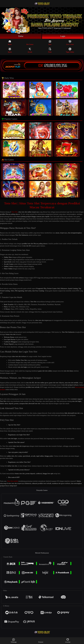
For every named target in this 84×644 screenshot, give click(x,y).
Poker (50, 50)
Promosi (41, 640)
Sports (10, 50)
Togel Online (70, 50)
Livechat (68, 640)
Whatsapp (14, 640)
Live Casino (70, 43)
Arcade (30, 50)
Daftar (21, 36)
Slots (50, 43)
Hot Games (30, 43)
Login (63, 36)
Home (10, 43)
